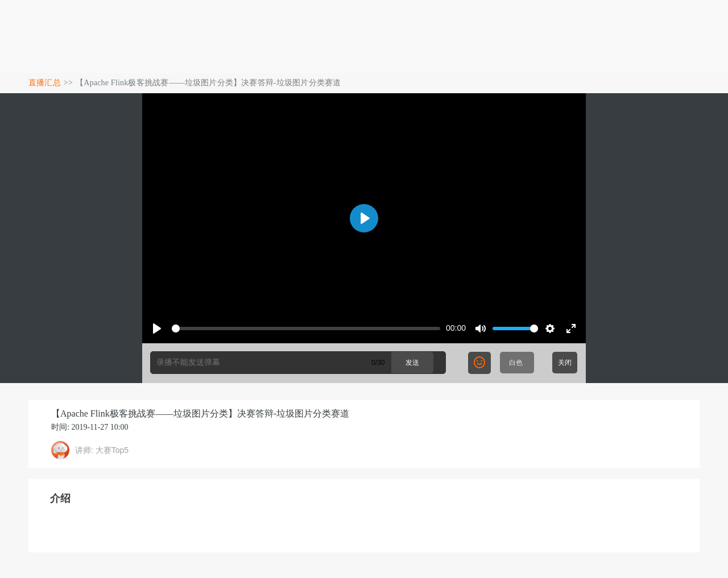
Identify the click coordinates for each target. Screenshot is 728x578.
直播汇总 (45, 83)
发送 (412, 363)
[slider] (306, 328)
